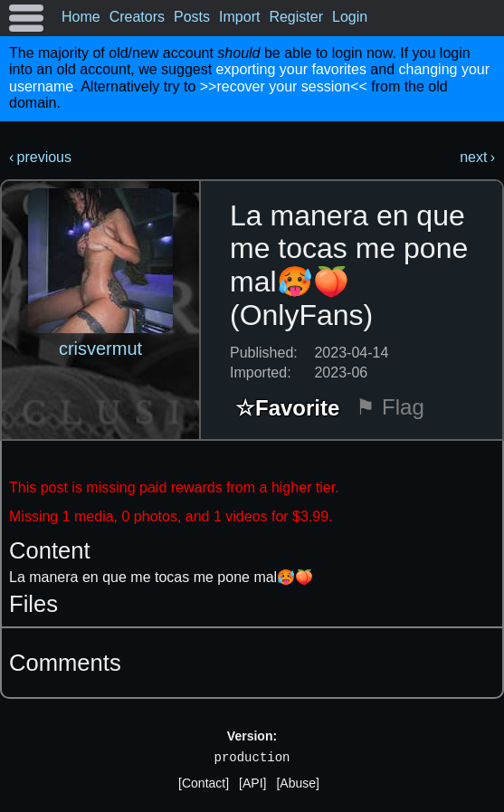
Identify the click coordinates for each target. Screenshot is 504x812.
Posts (192, 17)
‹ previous (40, 157)
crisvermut (100, 349)
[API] (252, 783)
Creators (137, 17)
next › (477, 157)
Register (296, 17)
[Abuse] (297, 783)
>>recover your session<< (284, 86)
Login (350, 17)
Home (81, 17)
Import (239, 17)
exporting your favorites (291, 69)
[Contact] (204, 783)
